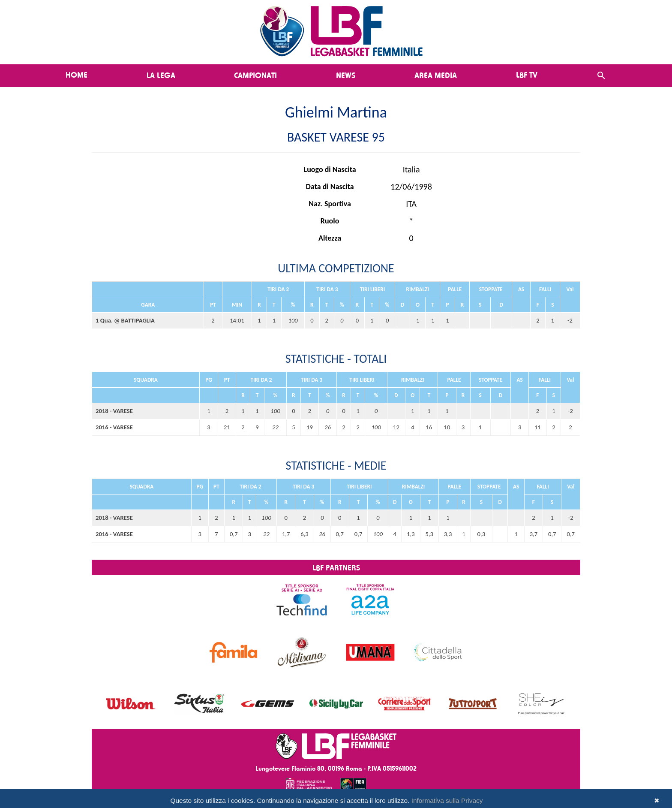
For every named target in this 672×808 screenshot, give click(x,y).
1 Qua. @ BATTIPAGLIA (125, 320)
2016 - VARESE (114, 427)
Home (76, 75)
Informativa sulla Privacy (447, 800)
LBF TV (527, 75)
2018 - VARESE (114, 411)
